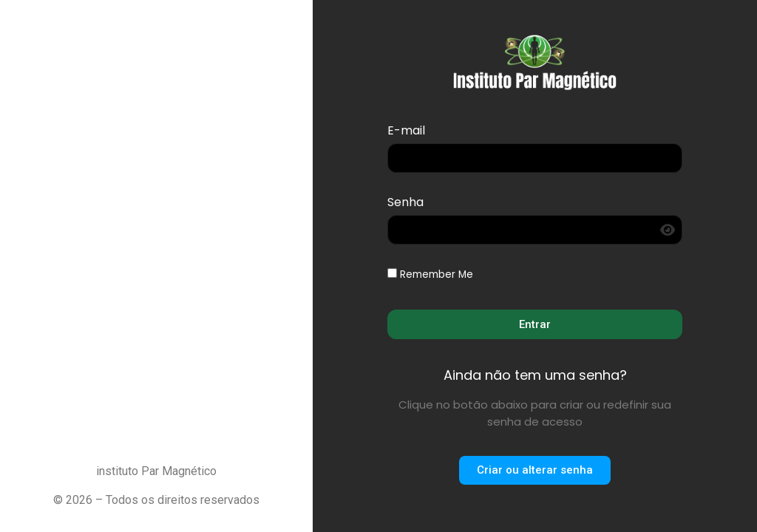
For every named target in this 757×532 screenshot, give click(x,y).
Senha (405, 204)
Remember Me (430, 275)
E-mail (406, 132)
